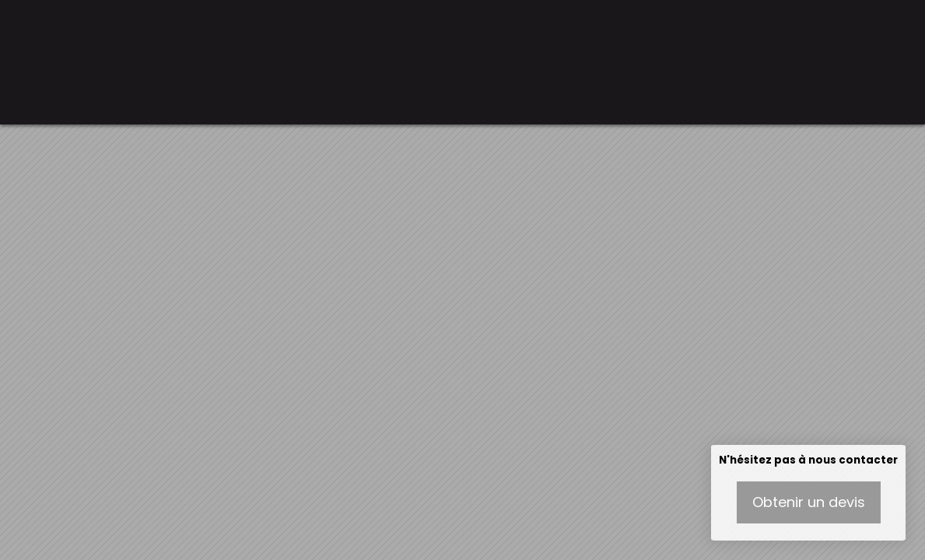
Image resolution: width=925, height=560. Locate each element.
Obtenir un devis (809, 502)
